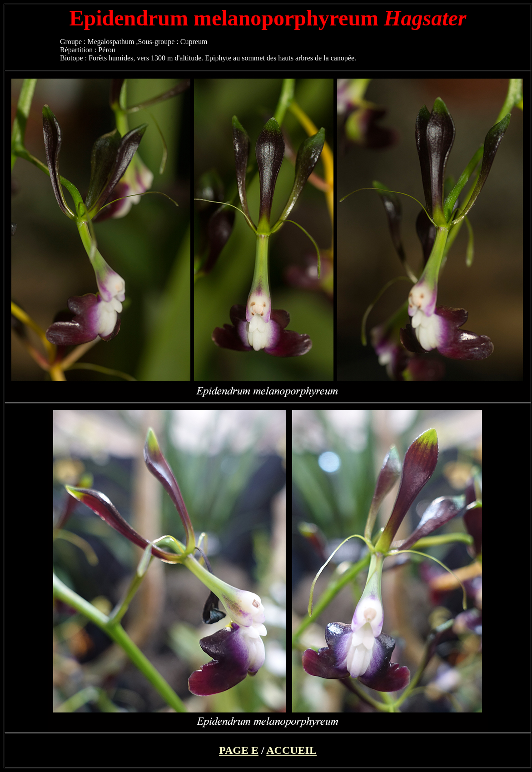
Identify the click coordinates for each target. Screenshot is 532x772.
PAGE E (239, 750)
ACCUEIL (291, 750)
